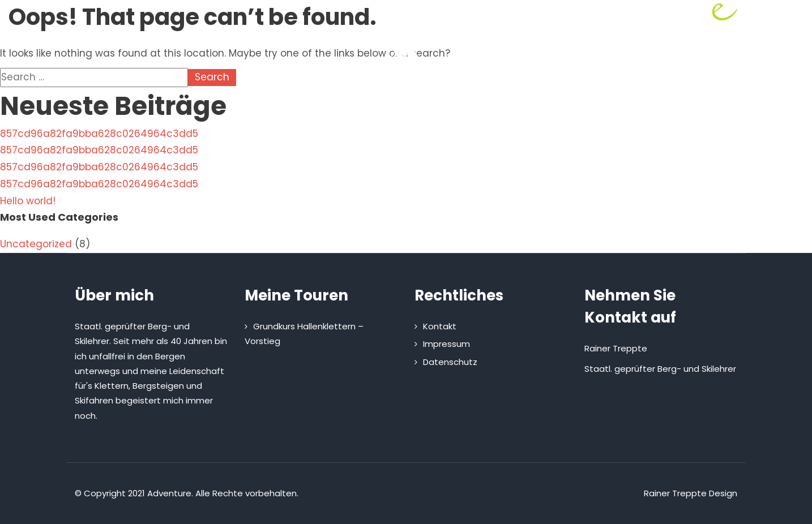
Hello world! (28, 201)
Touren (379, 112)
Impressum (446, 344)
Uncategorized (36, 244)
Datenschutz (450, 362)
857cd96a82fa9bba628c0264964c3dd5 (99, 134)
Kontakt (559, 112)
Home (249, 112)
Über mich (310, 112)
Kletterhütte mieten (470, 112)
